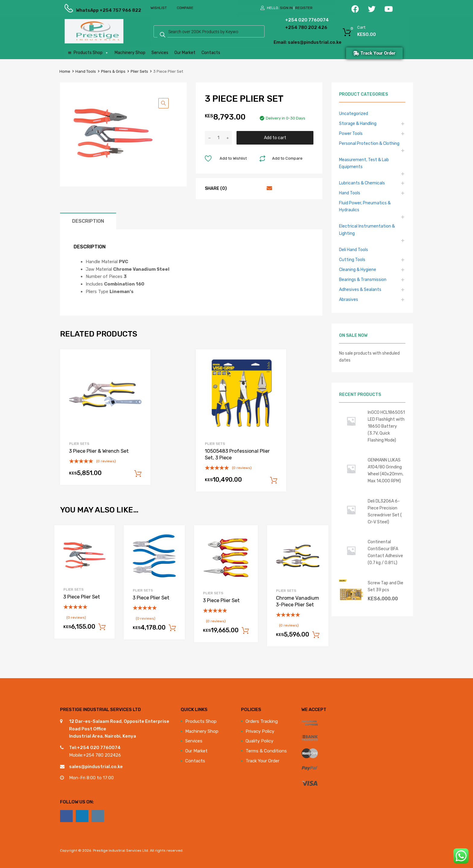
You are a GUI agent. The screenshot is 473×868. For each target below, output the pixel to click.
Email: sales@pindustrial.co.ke (291, 42)
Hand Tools (86, 71)
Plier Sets (139, 71)
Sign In (286, 8)
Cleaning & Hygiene (358, 270)
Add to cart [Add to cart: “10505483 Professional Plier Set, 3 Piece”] (274, 480)
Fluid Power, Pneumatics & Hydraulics (365, 206)
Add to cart (275, 138)
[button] (163, 103)
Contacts (211, 53)
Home (65, 71)
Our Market (185, 53)
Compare (185, 8)
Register (304, 8)
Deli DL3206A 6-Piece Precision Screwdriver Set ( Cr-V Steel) (385, 511)
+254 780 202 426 (297, 27)
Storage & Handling (358, 123)
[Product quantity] (218, 138)
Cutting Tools (352, 260)
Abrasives (349, 299)
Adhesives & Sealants (360, 289)
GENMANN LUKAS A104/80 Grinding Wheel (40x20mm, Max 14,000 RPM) (386, 470)
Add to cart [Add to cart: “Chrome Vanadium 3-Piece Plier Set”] (316, 635)
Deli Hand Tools (354, 250)
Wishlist (159, 8)
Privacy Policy (260, 731)
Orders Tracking (262, 721)
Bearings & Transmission (363, 279)
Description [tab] (88, 221)
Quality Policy (259, 741)
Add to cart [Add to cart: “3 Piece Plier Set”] (102, 627)
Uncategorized (354, 113)
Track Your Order (262, 761)
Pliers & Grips (113, 71)
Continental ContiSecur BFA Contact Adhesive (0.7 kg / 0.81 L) (385, 552)
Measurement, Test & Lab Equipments (364, 163)
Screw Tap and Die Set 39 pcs (386, 586)
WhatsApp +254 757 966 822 (91, 10)
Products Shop (91, 53)
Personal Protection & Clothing (369, 143)
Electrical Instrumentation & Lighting (367, 230)
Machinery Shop (130, 53)
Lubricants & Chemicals (362, 183)
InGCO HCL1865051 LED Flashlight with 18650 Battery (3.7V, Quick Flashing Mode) (386, 426)
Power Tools (351, 133)
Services (160, 53)
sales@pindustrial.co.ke (96, 767)
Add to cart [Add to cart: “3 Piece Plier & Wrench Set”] (138, 474)
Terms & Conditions (266, 751)
